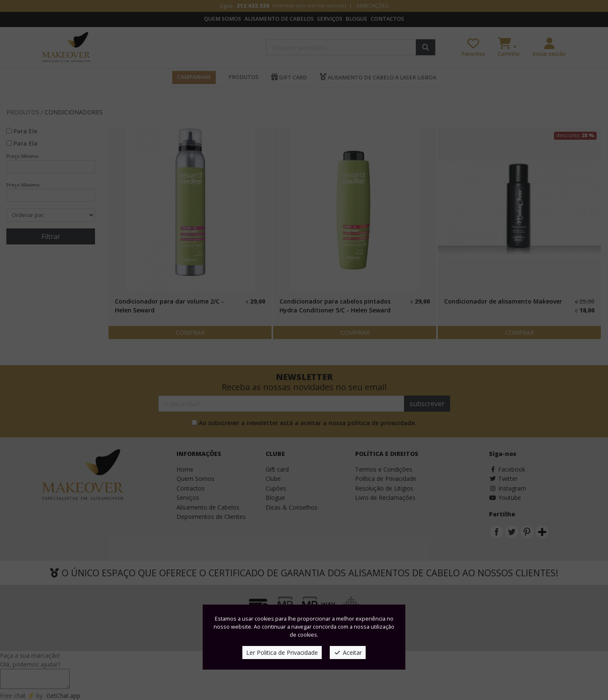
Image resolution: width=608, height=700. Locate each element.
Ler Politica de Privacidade (282, 653)
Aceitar (348, 653)
